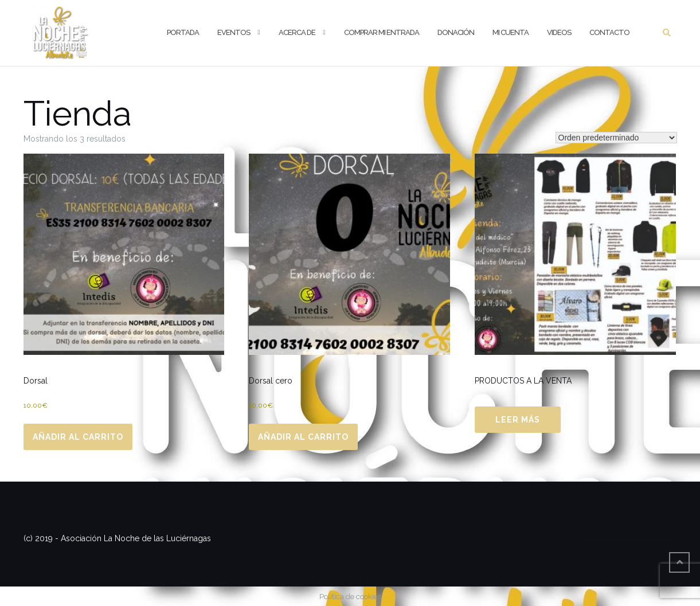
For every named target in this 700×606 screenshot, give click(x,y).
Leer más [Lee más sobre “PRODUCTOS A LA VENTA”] (518, 420)
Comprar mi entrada (382, 32)
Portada (183, 32)
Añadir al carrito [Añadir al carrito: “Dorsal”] (78, 437)
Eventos (234, 32)
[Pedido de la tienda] (616, 138)
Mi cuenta (511, 32)
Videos (559, 32)
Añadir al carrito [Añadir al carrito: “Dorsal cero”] (303, 437)
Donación (456, 32)
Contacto (609, 32)
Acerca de (297, 32)
